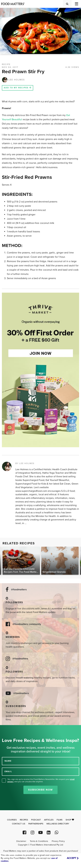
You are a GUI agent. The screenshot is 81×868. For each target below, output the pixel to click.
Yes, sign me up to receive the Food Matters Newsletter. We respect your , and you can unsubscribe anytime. (41, 780)
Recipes (24, 820)
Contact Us (19, 824)
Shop (70, 820)
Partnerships (36, 824)
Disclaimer (21, 841)
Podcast (36, 820)
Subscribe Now (40, 790)
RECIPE (6, 64)
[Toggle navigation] (76, 4)
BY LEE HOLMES (25, 463)
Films (60, 820)
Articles (49, 820)
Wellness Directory (58, 824)
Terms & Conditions (39, 841)
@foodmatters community (27, 624)
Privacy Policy (58, 841)
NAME (8, 761)
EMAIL (8, 772)
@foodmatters (19, 590)
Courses (12, 820)
